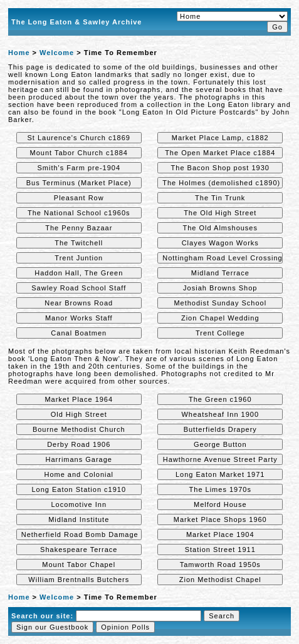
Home (19, 53)
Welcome (57, 53)
